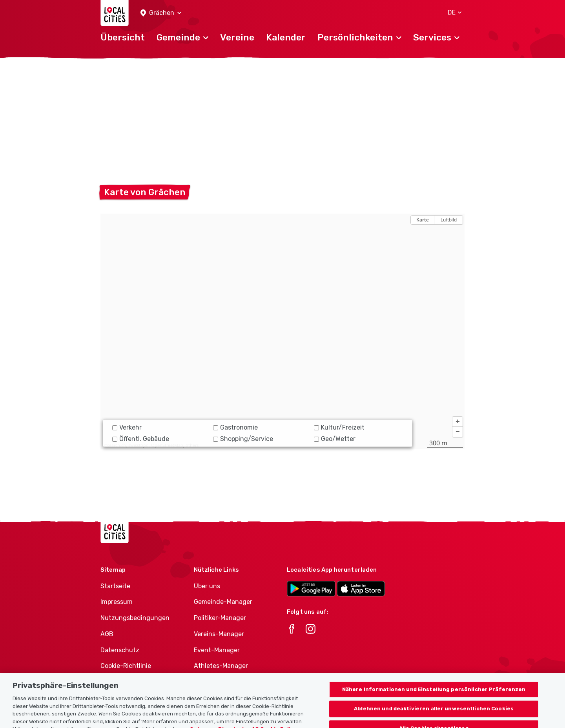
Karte (423, 220)
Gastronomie (235, 427)
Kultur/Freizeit (339, 427)
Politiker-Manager (220, 618)
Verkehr (127, 427)
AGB (107, 634)
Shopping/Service (243, 439)
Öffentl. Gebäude (141, 439)
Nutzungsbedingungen (135, 618)
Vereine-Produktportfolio (231, 682)
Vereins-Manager (219, 634)
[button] (161, 13)
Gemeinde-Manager (223, 602)
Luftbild (449, 220)
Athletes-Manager (221, 666)
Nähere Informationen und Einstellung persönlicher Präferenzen (434, 704)
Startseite (115, 586)
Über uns (207, 586)
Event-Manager (217, 650)
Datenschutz (120, 650)
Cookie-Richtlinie (126, 666)
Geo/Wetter (335, 439)
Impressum (117, 602)
